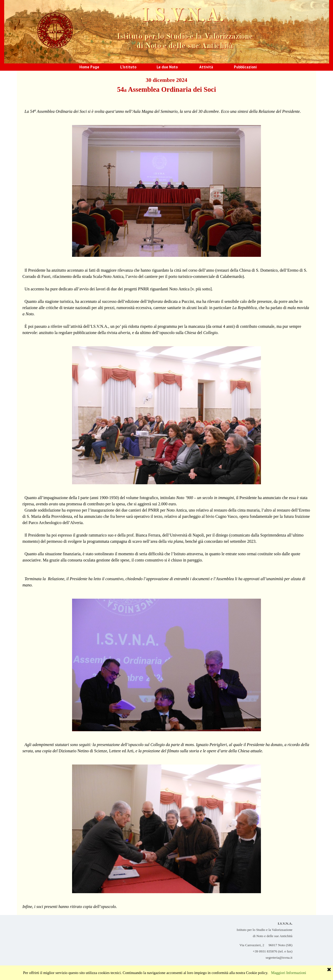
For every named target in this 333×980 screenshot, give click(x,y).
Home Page (89, 67)
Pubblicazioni (245, 67)
